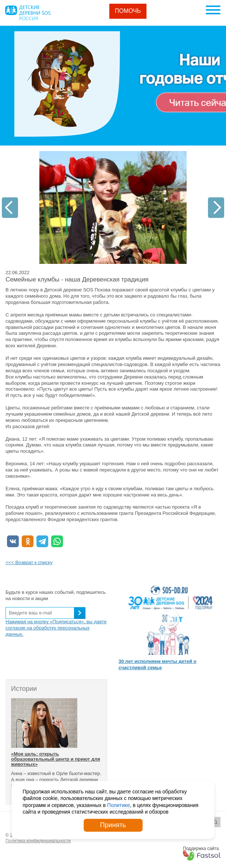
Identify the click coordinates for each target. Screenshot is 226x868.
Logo (28, 13)
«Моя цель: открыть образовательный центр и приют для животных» (56, 759)
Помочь (128, 11)
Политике (119, 805)
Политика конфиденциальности (38, 841)
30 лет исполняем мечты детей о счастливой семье (157, 664)
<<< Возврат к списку (29, 562)
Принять (113, 825)
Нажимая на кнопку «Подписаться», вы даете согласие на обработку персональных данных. (56, 628)
